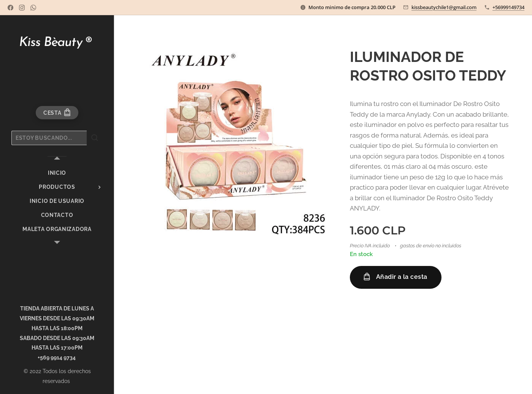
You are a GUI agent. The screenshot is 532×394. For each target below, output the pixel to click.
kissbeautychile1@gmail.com (444, 7)
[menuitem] (57, 173)
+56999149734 (508, 7)
